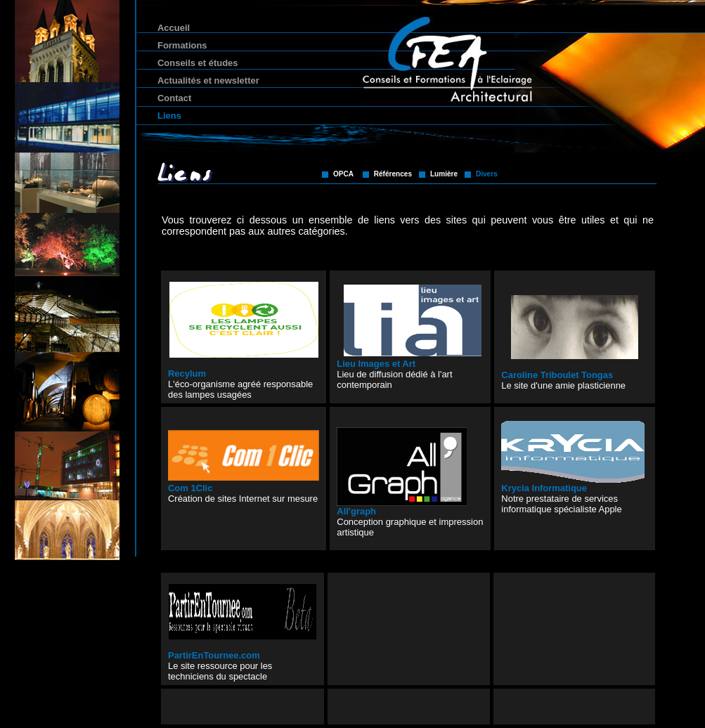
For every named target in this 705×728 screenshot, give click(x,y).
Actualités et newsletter (208, 80)
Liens (169, 116)
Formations (182, 45)
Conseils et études (198, 63)
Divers (487, 174)
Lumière (444, 174)
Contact (174, 98)
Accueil (174, 28)
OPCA (343, 174)
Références (393, 174)
